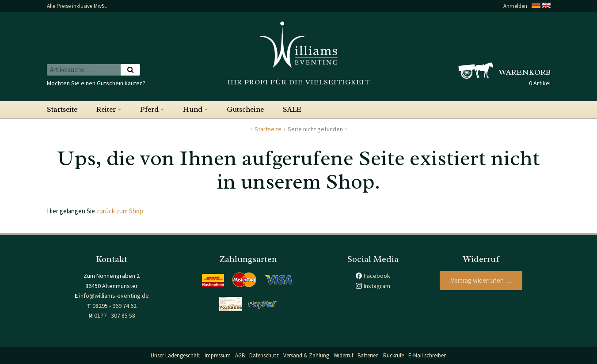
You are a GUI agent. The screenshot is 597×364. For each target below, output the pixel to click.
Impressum (218, 355)
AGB (240, 355)
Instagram (377, 286)
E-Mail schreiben (428, 355)
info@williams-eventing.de (114, 296)
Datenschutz (264, 355)
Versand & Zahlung (306, 355)
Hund (193, 109)
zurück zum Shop (120, 211)
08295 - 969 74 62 (114, 306)
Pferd (149, 109)
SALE (292, 109)
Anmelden (515, 6)
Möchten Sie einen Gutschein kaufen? (96, 83)
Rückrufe (394, 355)
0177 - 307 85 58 (115, 315)
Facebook (377, 276)
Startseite (62, 109)
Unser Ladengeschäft (175, 355)
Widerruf (343, 355)
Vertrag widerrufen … (481, 280)
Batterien (368, 355)
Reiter (106, 109)
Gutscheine (245, 109)
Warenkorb (525, 72)
